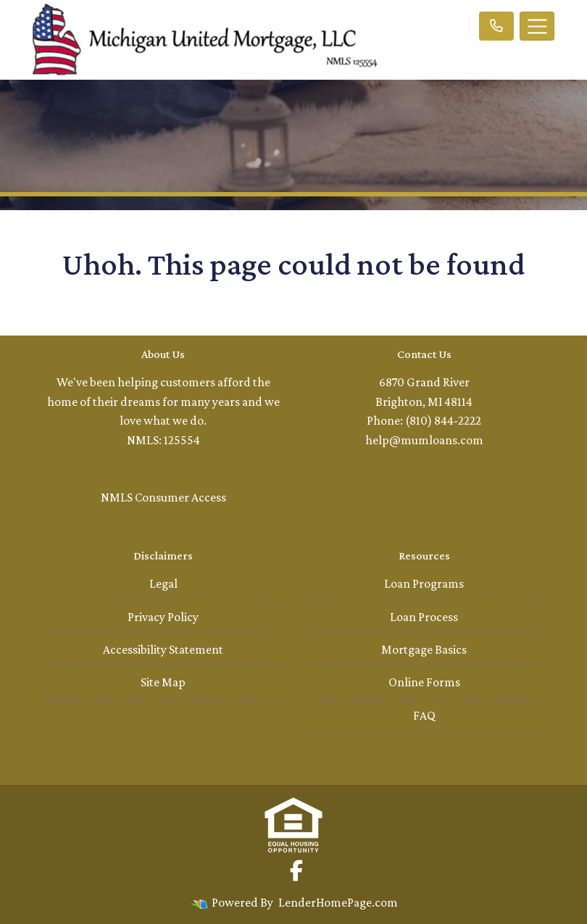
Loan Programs (424, 583)
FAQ (424, 715)
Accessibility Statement (163, 649)
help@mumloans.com (424, 440)
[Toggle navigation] (537, 26)
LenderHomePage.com (338, 902)
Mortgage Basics (424, 649)
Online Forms (424, 682)
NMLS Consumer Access (163, 497)
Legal (163, 583)
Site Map (163, 682)
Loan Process (424, 617)
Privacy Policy (163, 617)
